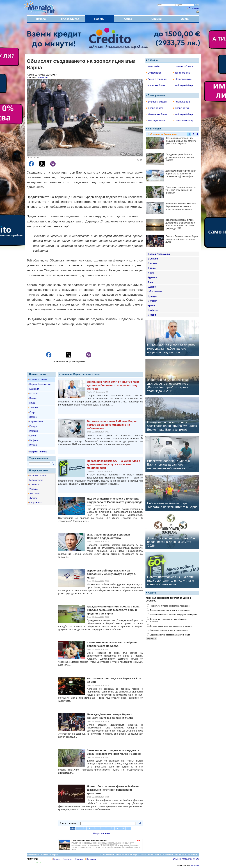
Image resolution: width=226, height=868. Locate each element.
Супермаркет (154, 73)
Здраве (33, 417)
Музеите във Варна (157, 114)
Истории (34, 431)
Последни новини (38, 380)
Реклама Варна (182, 102)
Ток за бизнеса (182, 73)
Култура (34, 426)
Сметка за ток (181, 108)
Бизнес (33, 398)
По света (34, 394)
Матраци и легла (156, 121)
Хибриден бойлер (183, 85)
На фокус (34, 440)
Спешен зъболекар (184, 67)
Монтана (78, 859)
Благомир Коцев (38, 476)
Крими (33, 436)
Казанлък (67, 859)
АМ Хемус (35, 494)
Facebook (195, 865)
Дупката (34, 498)
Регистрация (194, 8)
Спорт (33, 412)
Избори (33, 445)
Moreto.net (43, 78)
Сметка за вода (155, 108)
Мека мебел (153, 67)
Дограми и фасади (157, 102)
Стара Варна (36, 503)
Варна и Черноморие (40, 384)
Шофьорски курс (182, 79)
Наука (32, 403)
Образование (36, 422)
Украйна (34, 489)
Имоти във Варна (156, 85)
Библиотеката (36, 480)
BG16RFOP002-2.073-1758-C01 (186, 859)
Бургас (56, 859)
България (34, 389)
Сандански (91, 859)
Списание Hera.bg (183, 121)
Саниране (34, 485)
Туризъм (34, 408)
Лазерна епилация (156, 79)
